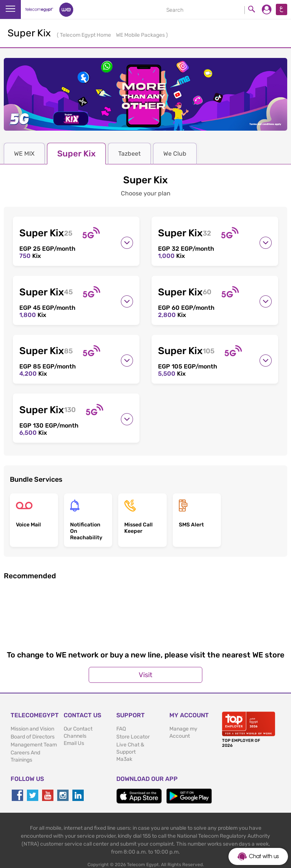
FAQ (121, 717)
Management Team (34, 733)
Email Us (74, 731)
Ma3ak (124, 747)
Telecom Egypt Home (86, 35)
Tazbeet (129, 154)
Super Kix (76, 154)
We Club (175, 154)
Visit (145, 663)
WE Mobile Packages (141, 35)
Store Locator (133, 725)
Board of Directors (33, 725)
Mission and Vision (32, 717)
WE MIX (24, 154)
